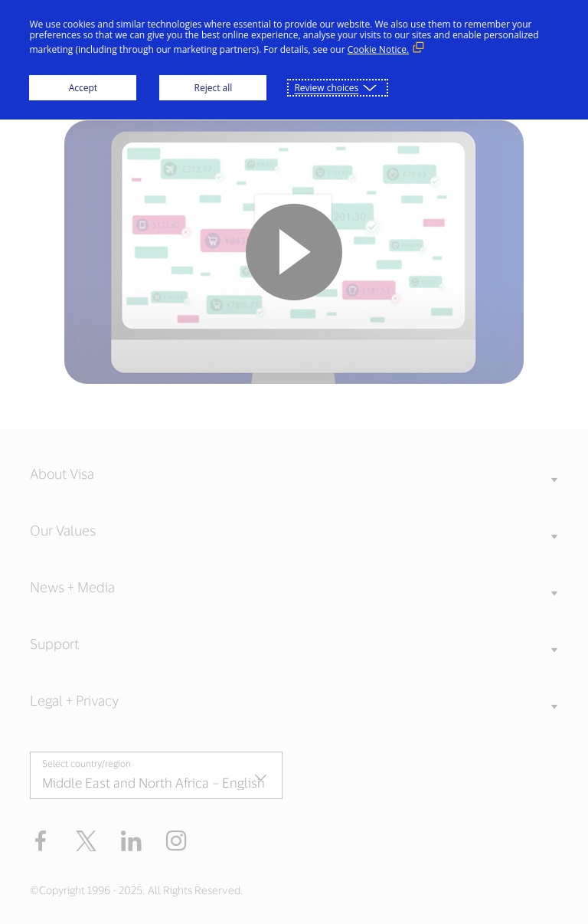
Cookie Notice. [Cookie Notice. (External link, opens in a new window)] (378, 49)
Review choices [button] (326, 88)
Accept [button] (83, 88)
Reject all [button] (214, 88)
